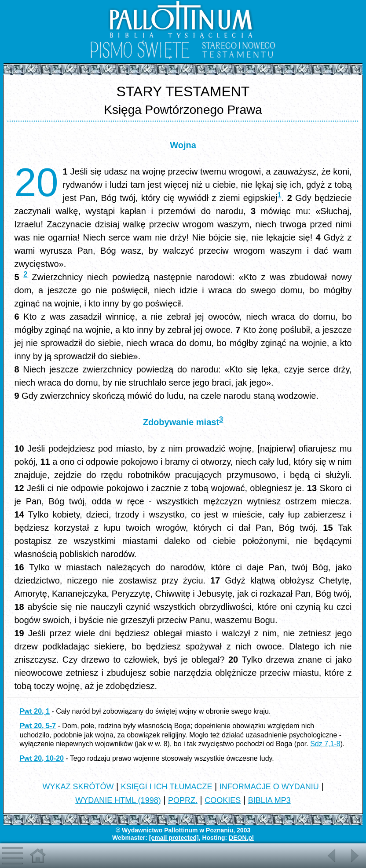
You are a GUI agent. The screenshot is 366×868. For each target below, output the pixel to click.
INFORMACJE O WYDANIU (269, 787)
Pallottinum (181, 830)
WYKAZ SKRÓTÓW (78, 787)
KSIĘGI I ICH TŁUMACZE (167, 787)
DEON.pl (241, 838)
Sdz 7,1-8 (325, 744)
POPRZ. (183, 800)
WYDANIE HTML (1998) (118, 800)
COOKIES (223, 800)
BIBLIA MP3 (269, 800)
